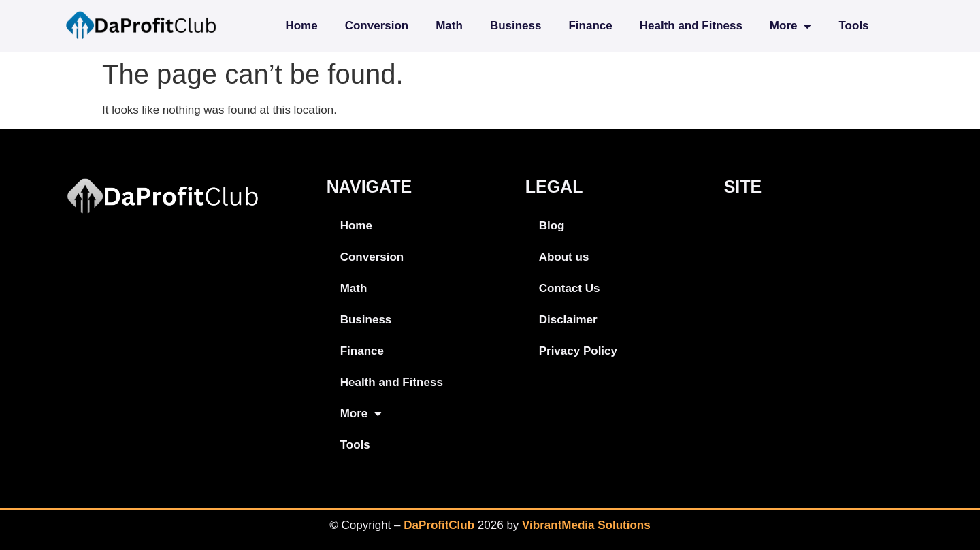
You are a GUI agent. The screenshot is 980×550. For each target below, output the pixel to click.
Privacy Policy (578, 351)
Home (301, 26)
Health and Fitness (691, 26)
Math (449, 26)
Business (516, 26)
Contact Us (570, 288)
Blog (552, 226)
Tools (853, 26)
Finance (590, 26)
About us (564, 257)
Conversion (377, 26)
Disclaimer (568, 320)
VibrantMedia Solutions (586, 525)
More (791, 26)
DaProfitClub (439, 525)
